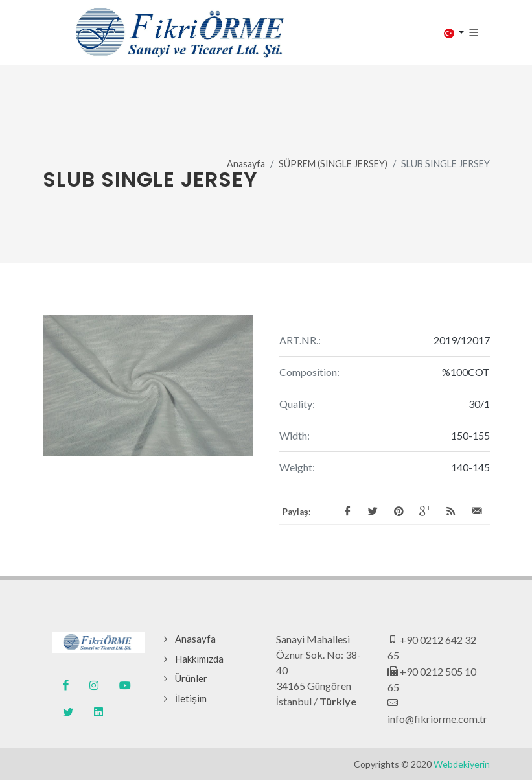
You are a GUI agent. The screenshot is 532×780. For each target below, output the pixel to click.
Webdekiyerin (462, 764)
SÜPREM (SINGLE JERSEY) (333, 164)
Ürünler (191, 678)
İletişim (191, 698)
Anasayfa (246, 164)
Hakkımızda (199, 659)
